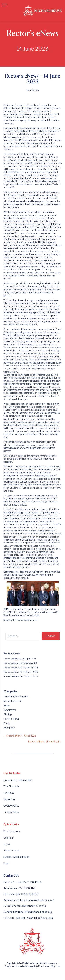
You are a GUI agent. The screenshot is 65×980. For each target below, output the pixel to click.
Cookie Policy (11, 806)
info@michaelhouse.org (38, 912)
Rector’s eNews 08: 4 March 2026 (21, 676)
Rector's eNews (11, 719)
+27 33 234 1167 (30, 894)
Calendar (9, 838)
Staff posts (9, 728)
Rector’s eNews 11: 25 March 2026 (21, 663)
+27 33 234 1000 (32, 882)
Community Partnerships (16, 697)
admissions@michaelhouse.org (36, 900)
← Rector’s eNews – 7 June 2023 (20, 736)
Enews (7, 844)
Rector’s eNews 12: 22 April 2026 (20, 659)
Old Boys (8, 714)
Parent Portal (11, 850)
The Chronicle (11, 786)
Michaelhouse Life (13, 701)
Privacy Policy (11, 812)
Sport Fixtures (12, 831)
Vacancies (9, 799)
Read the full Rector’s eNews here (20, 620)
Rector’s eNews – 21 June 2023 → (45, 742)
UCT (36, 134)
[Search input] (23, 636)
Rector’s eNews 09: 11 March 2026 (21, 672)
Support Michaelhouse (16, 857)
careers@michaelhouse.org (30, 906)
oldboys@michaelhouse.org (37, 918)
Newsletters (33, 90)
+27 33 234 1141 (27, 888)
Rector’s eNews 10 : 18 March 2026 (21, 668)
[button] (5, 5)
